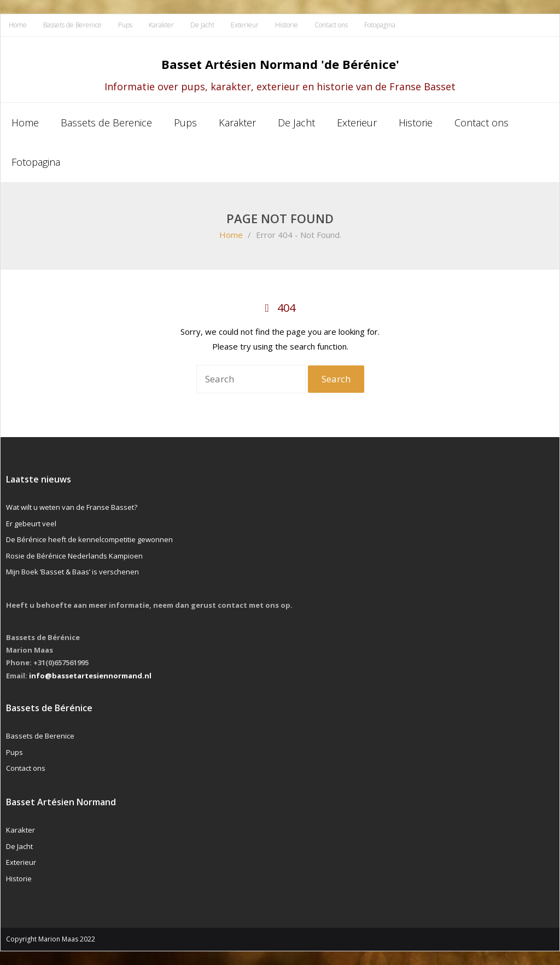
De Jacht (202, 25)
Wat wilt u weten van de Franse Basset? (72, 507)
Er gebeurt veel (31, 524)
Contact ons (331, 25)
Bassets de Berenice (72, 25)
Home (18, 25)
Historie (287, 25)
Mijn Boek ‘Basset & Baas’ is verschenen (72, 572)
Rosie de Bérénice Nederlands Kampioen (74, 556)
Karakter (161, 25)
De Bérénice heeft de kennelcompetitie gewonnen (89, 539)
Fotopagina (380, 25)
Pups (125, 25)
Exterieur (245, 25)
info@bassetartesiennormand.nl (90, 676)
